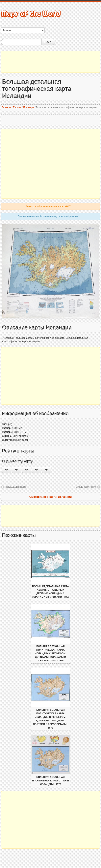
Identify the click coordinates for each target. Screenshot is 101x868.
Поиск (48, 42)
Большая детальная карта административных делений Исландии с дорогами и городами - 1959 (51, 592)
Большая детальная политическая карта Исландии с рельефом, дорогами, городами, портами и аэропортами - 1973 (50, 719)
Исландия (29, 107)
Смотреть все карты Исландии (51, 497)
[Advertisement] (50, 62)
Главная (7, 107)
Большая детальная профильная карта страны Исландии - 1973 (50, 781)
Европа (17, 107)
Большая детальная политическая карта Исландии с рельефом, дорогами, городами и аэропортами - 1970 (51, 653)
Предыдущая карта (16, 487)
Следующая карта (86, 487)
